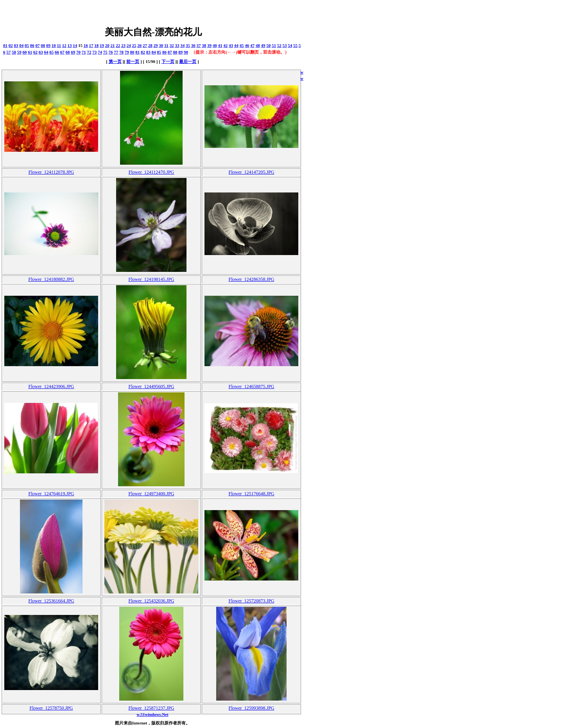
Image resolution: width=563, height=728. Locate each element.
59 (19, 52)
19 (102, 45)
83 (148, 52)
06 (32, 45)
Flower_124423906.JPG (51, 386)
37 (198, 45)
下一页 (168, 61)
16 (86, 45)
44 (236, 45)
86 (164, 52)
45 (241, 45)
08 (43, 45)
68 (68, 52)
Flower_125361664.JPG (51, 601)
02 (11, 45)
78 (121, 52)
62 (35, 52)
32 (172, 45)
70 (78, 52)
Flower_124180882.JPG (51, 279)
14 (75, 45)
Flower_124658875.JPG (251, 386)
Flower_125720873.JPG (251, 601)
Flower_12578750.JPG (51, 708)
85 (159, 52)
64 (46, 52)
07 (38, 45)
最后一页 (188, 61)
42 (225, 45)
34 (182, 45)
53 (284, 45)
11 (59, 45)
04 (21, 45)
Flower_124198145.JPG (151, 279)
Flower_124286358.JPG (251, 279)
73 (94, 52)
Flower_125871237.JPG (151, 708)
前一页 (133, 61)
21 (112, 45)
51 (274, 45)
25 (134, 45)
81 (137, 52)
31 (166, 45)
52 (279, 45)
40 (215, 45)
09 (48, 45)
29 (155, 45)
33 (177, 45)
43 (231, 45)
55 (295, 45)
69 (73, 52)
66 (57, 52)
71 (84, 52)
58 (14, 52)
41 (220, 45)
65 (51, 52)
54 (290, 45)
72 (89, 52)
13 (69, 45)
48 (258, 45)
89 (180, 52)
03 (16, 45)
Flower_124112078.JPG (51, 172)
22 (118, 45)
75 (105, 52)
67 (62, 52)
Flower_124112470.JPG (152, 172)
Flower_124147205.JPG (251, 172)
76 (111, 52)
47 (252, 45)
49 (263, 45)
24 (129, 45)
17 (91, 45)
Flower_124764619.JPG (51, 494)
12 (64, 45)
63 (41, 52)
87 (170, 52)
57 (8, 52)
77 (116, 52)
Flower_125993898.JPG (251, 708)
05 (27, 45)
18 (96, 45)
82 (143, 52)
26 (139, 45)
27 (145, 45)
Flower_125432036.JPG (151, 601)
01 (5, 45)
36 (193, 45)
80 (132, 52)
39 (209, 45)
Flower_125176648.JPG (251, 494)
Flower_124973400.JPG (151, 494)
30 (161, 45)
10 (54, 45)
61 (30, 52)
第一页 (115, 61)
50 (268, 45)
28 (150, 45)
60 (25, 52)
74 (100, 52)
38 (204, 45)
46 (247, 45)
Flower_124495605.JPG (151, 386)
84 (154, 52)
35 (188, 45)
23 (123, 45)
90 (186, 52)
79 (127, 52)
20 (107, 45)
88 (175, 52)
